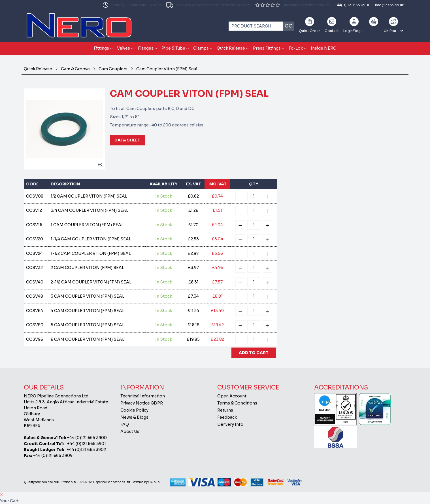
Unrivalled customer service (293, 5)
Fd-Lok (296, 48)
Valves (124, 48)
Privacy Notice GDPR (142, 403)
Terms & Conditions (237, 403)
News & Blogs (134, 417)
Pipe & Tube (173, 48)
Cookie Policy (134, 410)
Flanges (146, 48)
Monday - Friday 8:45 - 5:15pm (132, 5)
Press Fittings (267, 48)
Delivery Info (230, 424)
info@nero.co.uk (389, 5)
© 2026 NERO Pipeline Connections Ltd (102, 482)
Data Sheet (127, 140)
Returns (225, 410)
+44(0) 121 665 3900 (353, 5)
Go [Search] (289, 26)
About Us (130, 431)
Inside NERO (324, 48)
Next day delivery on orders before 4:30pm (208, 5)
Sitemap (67, 482)
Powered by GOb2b (146, 482)
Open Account (232, 396)
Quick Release (231, 48)
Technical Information (143, 396)
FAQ (125, 424)
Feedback (227, 417)
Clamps (201, 48)
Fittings (101, 48)
